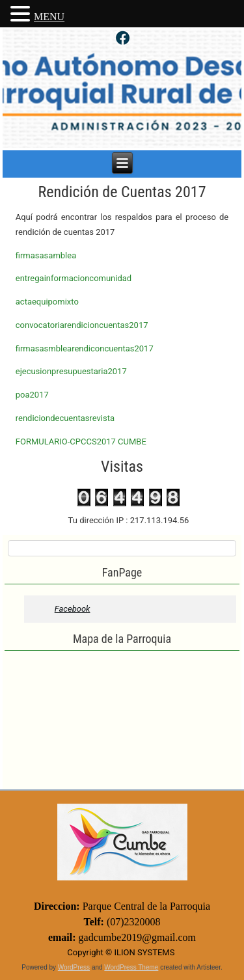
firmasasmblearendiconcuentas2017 (85, 348)
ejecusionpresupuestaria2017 (71, 371)
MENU (49, 17)
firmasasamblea (46, 255)
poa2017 (32, 395)
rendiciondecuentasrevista (65, 418)
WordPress (74, 967)
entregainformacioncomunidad (74, 278)
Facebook (73, 609)
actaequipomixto (47, 302)
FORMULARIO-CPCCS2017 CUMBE (81, 442)
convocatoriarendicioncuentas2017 (82, 325)
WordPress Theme (131, 967)
